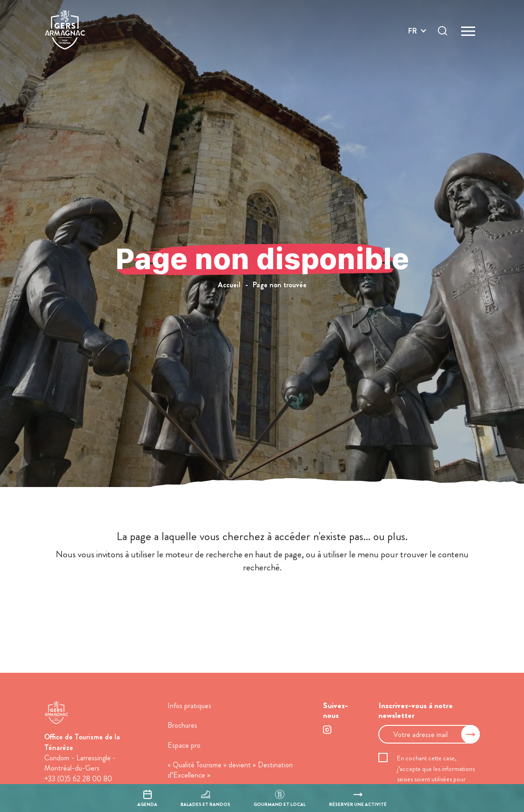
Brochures (182, 725)
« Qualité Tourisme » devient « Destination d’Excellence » (230, 770)
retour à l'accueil (262, 602)
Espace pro (184, 745)
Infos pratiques (189, 706)
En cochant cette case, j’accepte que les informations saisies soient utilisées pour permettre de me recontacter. (436, 774)
